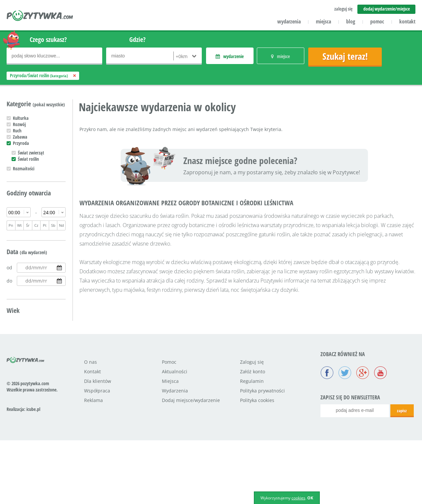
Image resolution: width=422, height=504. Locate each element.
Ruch (17, 131)
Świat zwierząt (31, 153)
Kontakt (92, 435)
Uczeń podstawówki (31, 337)
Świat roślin (28, 159)
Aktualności (175, 435)
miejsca (323, 21)
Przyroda (21, 143)
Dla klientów (98, 445)
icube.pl (33, 473)
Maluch (19, 325)
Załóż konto (253, 435)
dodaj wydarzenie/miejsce (387, 9)
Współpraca (97, 454)
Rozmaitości (24, 168)
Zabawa (20, 137)
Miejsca (170, 445)
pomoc (377, 21)
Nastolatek (23, 343)
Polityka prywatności (262, 454)
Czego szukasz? (48, 39)
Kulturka (21, 118)
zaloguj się (343, 9)
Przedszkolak (25, 331)
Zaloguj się (252, 426)
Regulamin (252, 445)
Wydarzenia (175, 454)
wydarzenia (289, 21)
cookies (298, 498)
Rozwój (19, 124)
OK (310, 498)
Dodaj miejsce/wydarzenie (191, 464)
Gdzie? (137, 39)
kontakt (407, 21)
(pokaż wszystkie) (49, 104)
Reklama (93, 464)
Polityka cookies (257, 464)
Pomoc (169, 426)
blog (351, 21)
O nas (90, 426)
